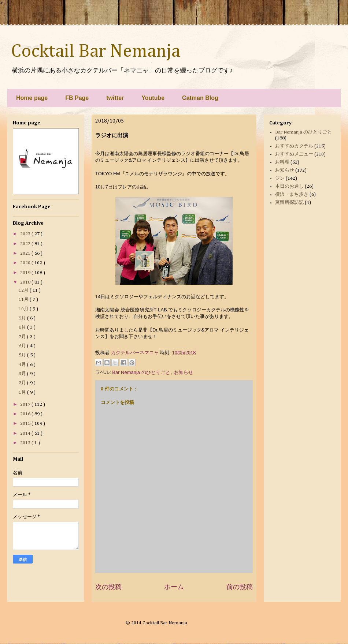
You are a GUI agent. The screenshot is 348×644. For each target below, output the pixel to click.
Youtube (153, 98)
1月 (23, 392)
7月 (23, 337)
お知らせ (184, 372)
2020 (26, 263)
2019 (26, 273)
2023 (26, 234)
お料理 (282, 162)
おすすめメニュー (294, 154)
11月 (24, 299)
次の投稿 (108, 587)
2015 (26, 424)
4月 (23, 365)
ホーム (174, 587)
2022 (26, 244)
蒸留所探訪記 (289, 203)
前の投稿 (240, 587)
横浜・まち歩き (292, 194)
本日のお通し (289, 186)
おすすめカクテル (294, 146)
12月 (24, 290)
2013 (26, 443)
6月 (23, 346)
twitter (115, 98)
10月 (24, 309)
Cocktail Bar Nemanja (96, 52)
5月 (23, 355)
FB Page (77, 98)
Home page (32, 98)
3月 (23, 374)
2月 (23, 383)
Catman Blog (200, 98)
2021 (26, 253)
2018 (26, 282)
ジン (280, 178)
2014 (26, 433)
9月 (23, 318)
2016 (26, 414)
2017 (26, 405)
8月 (23, 327)
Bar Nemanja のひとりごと (142, 372)
